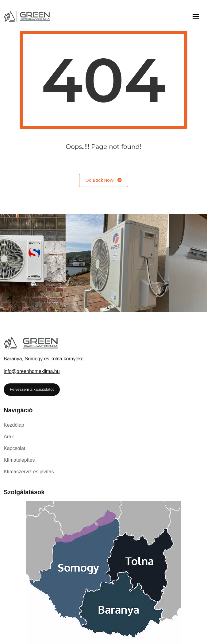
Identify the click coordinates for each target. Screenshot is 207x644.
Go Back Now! (104, 180)
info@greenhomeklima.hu (32, 371)
